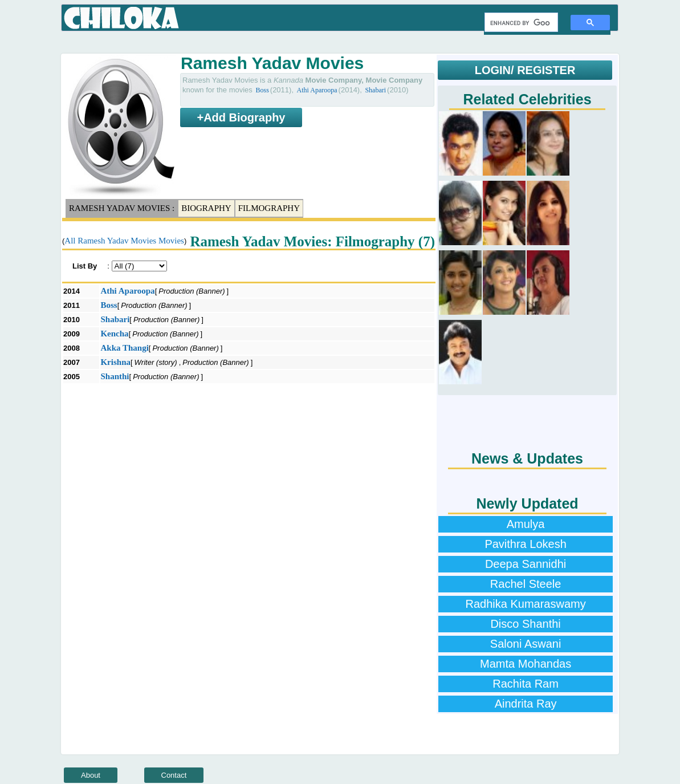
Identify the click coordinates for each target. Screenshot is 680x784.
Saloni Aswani (526, 644)
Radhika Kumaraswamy (525, 604)
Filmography (269, 208)
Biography (206, 208)
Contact (174, 775)
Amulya (526, 524)
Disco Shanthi (525, 624)
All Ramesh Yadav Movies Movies (124, 241)
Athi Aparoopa (317, 90)
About (91, 775)
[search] (520, 23)
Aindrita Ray (526, 704)
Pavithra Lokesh (525, 544)
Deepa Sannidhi (526, 564)
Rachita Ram (526, 684)
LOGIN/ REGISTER (525, 70)
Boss (262, 90)
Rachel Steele (526, 584)
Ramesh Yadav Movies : (122, 208)
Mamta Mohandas (526, 664)
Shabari (375, 90)
